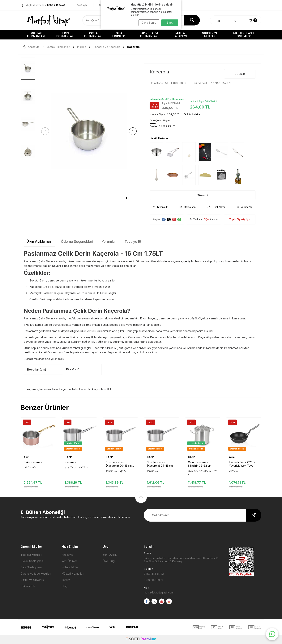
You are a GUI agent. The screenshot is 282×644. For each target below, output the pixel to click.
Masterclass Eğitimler (244, 35)
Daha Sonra (148, 23)
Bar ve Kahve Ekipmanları (149, 35)
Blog (65, 586)
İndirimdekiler (70, 567)
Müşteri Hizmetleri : (43, 5)
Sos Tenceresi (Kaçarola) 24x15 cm (160, 464)
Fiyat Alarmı (216, 207)
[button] (46, 131)
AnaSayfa (82, 5)
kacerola (45, 389)
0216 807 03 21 (153, 580)
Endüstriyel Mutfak (210, 35)
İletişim (66, 580)
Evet (170, 23)
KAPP (68, 457)
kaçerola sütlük (102, 389)
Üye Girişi (109, 561)
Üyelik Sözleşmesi (32, 561)
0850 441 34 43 (154, 574)
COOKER (240, 74)
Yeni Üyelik (110, 555)
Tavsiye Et (160, 207)
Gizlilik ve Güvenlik (32, 580)
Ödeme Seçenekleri (77, 242)
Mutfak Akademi (181, 35)
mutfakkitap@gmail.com (159, 592)
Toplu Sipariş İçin (240, 219)
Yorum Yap (245, 207)
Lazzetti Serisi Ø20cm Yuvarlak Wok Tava (243, 464)
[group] (89, 131)
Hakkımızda (28, 586)
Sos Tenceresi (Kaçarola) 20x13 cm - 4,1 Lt (120, 464)
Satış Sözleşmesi (31, 567)
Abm (26, 457)
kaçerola (32, 389)
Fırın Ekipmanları (65, 35)
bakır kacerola (81, 389)
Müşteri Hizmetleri (73, 574)
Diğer (207, 219)
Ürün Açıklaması (39, 241)
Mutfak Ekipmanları (36, 35)
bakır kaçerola (62, 389)
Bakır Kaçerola (33, 462)
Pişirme (82, 47)
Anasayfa (32, 47)
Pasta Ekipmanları (93, 35)
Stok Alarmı (188, 207)
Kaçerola (70, 462)
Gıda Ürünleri (119, 35)
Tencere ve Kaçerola (107, 47)
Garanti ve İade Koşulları (36, 574)
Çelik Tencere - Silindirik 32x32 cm (200, 464)
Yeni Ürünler (69, 561)
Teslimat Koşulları (31, 555)
